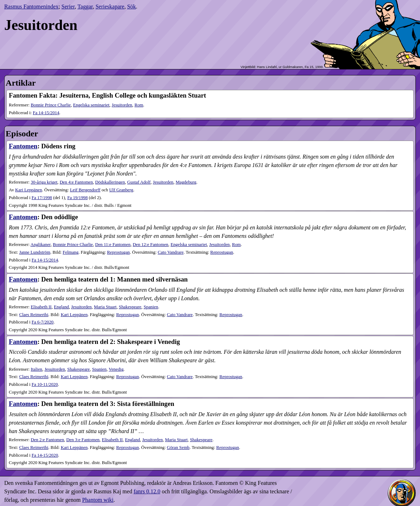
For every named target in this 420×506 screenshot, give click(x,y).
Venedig (116, 369)
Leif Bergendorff (85, 190)
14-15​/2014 (46, 113)
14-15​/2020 (45, 455)
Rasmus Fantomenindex (31, 7)
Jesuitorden (122, 105)
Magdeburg (186, 182)
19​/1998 (77, 198)
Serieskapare (110, 7)
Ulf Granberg (121, 190)
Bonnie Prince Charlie (51, 105)
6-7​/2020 (43, 322)
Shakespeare (130, 307)
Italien (36, 369)
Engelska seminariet (91, 105)
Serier (68, 7)
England (61, 307)
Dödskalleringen (110, 182)
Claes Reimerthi (34, 315)
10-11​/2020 (45, 384)
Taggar (85, 7)
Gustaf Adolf (139, 182)
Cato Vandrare (171, 252)
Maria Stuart (105, 307)
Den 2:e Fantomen (47, 440)
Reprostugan (118, 252)
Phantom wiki (98, 500)
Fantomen (23, 146)
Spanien (151, 307)
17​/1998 (42, 198)
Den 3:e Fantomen (83, 440)
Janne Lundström (35, 252)
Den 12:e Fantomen (151, 245)
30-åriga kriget (44, 182)
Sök (131, 7)
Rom (139, 105)
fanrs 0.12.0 (147, 491)
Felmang (71, 252)
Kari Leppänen (29, 190)
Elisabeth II (41, 307)
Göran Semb (178, 448)
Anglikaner (41, 245)
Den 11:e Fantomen (113, 245)
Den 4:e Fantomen (76, 182)
